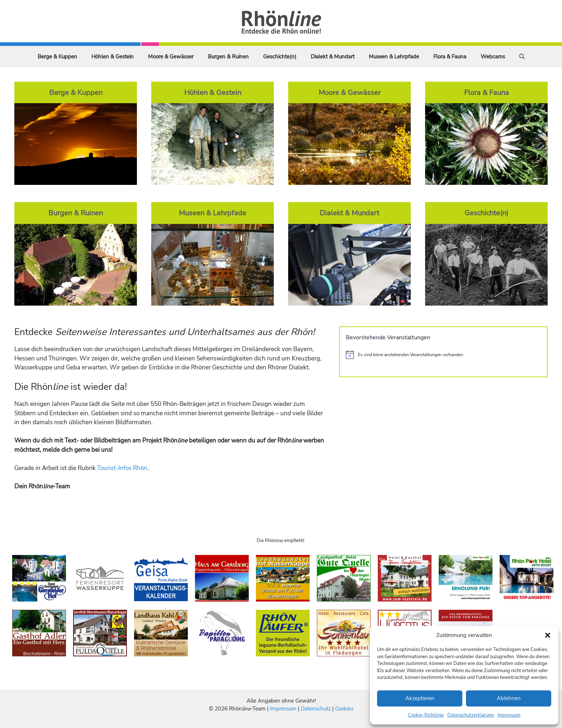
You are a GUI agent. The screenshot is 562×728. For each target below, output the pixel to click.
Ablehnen (509, 698)
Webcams (493, 57)
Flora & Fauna (450, 57)
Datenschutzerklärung (471, 715)
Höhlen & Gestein (113, 57)
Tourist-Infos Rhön (122, 468)
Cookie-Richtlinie (426, 715)
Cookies (344, 709)
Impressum (509, 715)
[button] (548, 635)
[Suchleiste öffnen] (522, 57)
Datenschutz (316, 709)
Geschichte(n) (280, 57)
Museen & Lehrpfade (394, 57)
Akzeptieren (420, 698)
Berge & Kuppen (57, 57)
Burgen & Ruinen (228, 57)
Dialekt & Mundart (333, 57)
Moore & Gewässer (171, 57)
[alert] (443, 355)
